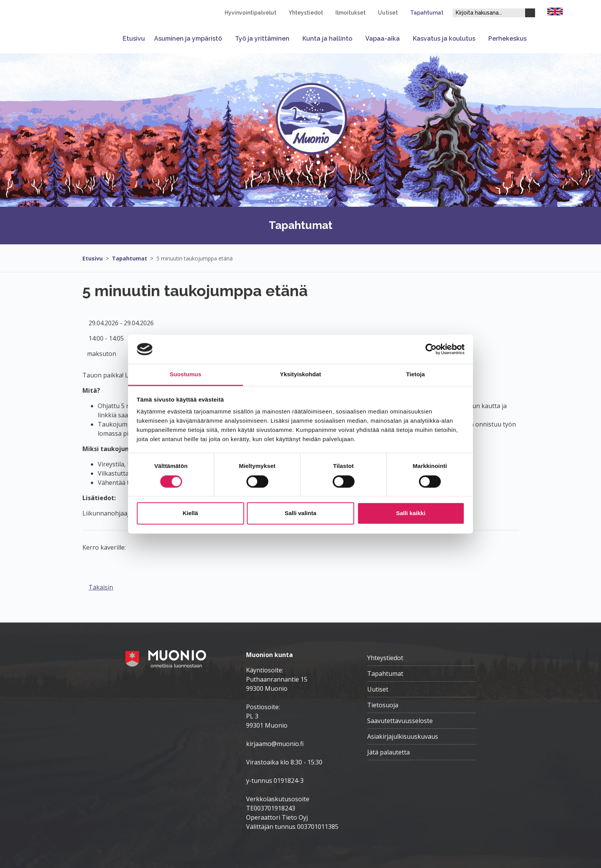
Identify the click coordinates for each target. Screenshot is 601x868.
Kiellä (190, 513)
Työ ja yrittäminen (262, 39)
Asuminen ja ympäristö (188, 39)
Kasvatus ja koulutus (444, 39)
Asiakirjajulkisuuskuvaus (403, 736)
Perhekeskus (507, 39)
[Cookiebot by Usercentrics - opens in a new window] (431, 349)
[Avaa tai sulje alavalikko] (226, 39)
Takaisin (101, 587)
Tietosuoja (383, 705)
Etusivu (134, 39)
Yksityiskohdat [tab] (300, 375)
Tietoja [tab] (416, 375)
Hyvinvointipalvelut (250, 13)
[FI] (555, 11)
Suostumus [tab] (186, 375)
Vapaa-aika (383, 39)
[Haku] (530, 13)
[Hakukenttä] (489, 13)
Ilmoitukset (351, 13)
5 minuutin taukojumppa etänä (195, 258)
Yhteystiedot (306, 13)
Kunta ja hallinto (327, 39)
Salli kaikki (411, 513)
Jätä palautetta (388, 752)
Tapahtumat (427, 13)
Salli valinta (301, 513)
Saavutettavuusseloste (400, 721)
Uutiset (388, 13)
